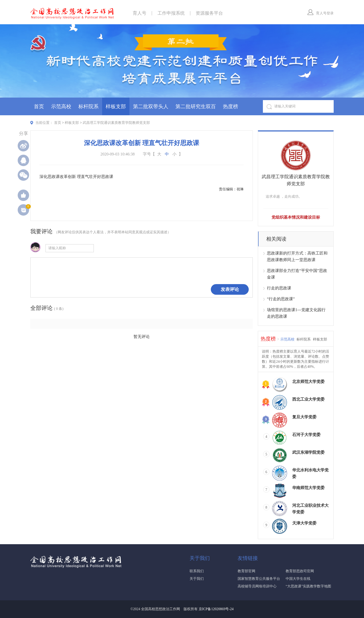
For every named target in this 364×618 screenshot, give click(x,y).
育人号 (140, 13)
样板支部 (116, 106)
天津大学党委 (304, 523)
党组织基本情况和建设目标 (296, 217)
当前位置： (44, 123)
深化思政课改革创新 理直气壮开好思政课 (76, 177)
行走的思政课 (279, 288)
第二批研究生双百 (196, 106)
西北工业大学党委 (308, 399)
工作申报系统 (171, 13)
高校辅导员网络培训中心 (257, 586)
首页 (39, 106)
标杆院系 (88, 106)
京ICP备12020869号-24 (216, 609)
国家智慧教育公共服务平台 (259, 579)
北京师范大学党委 (308, 382)
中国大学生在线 (298, 579)
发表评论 (230, 289)
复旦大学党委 (304, 417)
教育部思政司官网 (300, 571)
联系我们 (197, 571)
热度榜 (231, 106)
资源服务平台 (209, 13)
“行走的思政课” (281, 299)
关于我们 (197, 579)
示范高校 (61, 106)
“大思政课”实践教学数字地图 (308, 586)
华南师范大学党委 (308, 488)
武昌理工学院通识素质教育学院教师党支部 (116, 123)
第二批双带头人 (151, 106)
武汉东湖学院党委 (308, 452)
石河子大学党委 (306, 435)
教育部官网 (246, 571)
